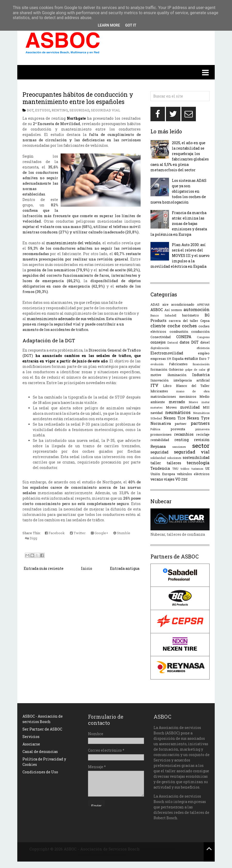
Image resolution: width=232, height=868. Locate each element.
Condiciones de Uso (40, 772)
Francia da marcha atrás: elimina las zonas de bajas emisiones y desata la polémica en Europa (179, 224)
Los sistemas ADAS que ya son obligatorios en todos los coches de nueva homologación (178, 191)
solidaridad (158, 458)
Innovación (159, 380)
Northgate (76, 118)
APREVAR (203, 305)
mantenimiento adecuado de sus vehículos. (66, 319)
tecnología (198, 463)
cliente (158, 326)
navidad (157, 413)
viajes (169, 479)
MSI (206, 407)
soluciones (174, 458)
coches (189, 326)
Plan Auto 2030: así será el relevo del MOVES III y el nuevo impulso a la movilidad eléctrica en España (180, 255)
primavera (202, 429)
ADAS (155, 304)
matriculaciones (163, 396)
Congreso (203, 337)
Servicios (31, 737)
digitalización (160, 348)
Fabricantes (178, 364)
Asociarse (31, 744)
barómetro (191, 315)
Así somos (173, 310)
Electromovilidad (167, 353)
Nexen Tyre (198, 418)
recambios (184, 434)
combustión (179, 331)
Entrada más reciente (44, 568)
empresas (158, 359)
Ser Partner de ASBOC (42, 729)
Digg (31, 538)
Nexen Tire (174, 418)
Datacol (173, 342)
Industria (201, 375)
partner (181, 424)
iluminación (177, 375)
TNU (175, 469)
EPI (169, 359)
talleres (174, 463)
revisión (202, 440)
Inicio (87, 568)
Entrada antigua (125, 568)
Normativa (161, 423)
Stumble (122, 533)
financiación (201, 364)
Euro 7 (204, 359)
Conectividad (161, 337)
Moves (171, 407)
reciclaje (203, 434)
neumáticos (178, 412)
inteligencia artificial (192, 380)
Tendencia (160, 468)
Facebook (55, 533)
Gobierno (176, 369)
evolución (157, 364)
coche (174, 326)
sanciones (179, 447)
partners (200, 423)
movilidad (190, 407)
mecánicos (188, 396)
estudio (43, 110)
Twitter (78, 533)
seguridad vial (106, 110)
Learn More (109, 25)
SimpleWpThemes (158, 849)
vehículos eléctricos (193, 474)
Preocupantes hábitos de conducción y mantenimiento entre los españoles (78, 98)
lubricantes (159, 391)
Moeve (193, 402)
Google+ (99, 533)
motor (206, 402)
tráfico (185, 469)
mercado (177, 402)
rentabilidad (160, 440)
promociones (161, 434)
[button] (116, 72)
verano (157, 479)
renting (60, 110)
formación (159, 369)
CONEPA (184, 337)
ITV (154, 385)
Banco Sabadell (163, 315)
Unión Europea (163, 474)
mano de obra (193, 391)
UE (207, 468)
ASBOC (157, 310)
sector (201, 446)
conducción (200, 331)
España (178, 359)
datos (185, 342)
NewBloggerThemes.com (103, 855)
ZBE (184, 479)
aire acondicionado (178, 304)
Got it (131, 25)
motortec (157, 407)
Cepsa (205, 321)
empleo (204, 353)
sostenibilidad (196, 457)
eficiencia (203, 348)
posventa (178, 429)
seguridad (79, 110)
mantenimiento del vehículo (73, 243)
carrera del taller (183, 321)
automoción (197, 309)
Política (155, 429)
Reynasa (158, 446)
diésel (205, 342)
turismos (197, 469)
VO (178, 479)
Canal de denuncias (40, 752)
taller (156, 463)
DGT (30, 110)
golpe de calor (195, 370)
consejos (158, 342)
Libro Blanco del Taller (186, 386)
